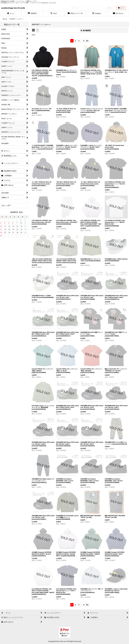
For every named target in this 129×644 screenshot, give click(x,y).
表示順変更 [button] (86, 30)
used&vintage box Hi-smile (13, 8)
